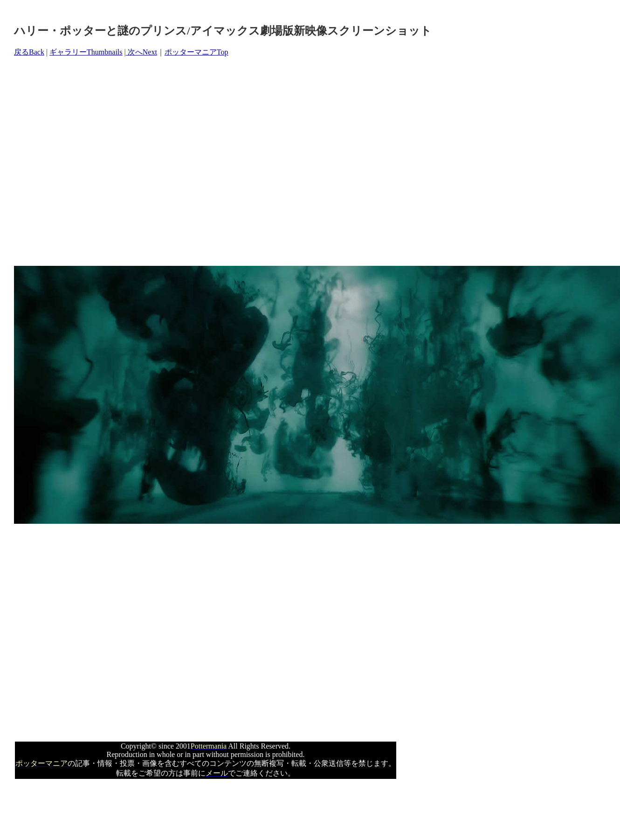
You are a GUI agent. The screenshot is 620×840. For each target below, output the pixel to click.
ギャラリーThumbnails (86, 52)
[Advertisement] (87, 162)
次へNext (141, 52)
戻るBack (29, 52)
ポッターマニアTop (196, 52)
